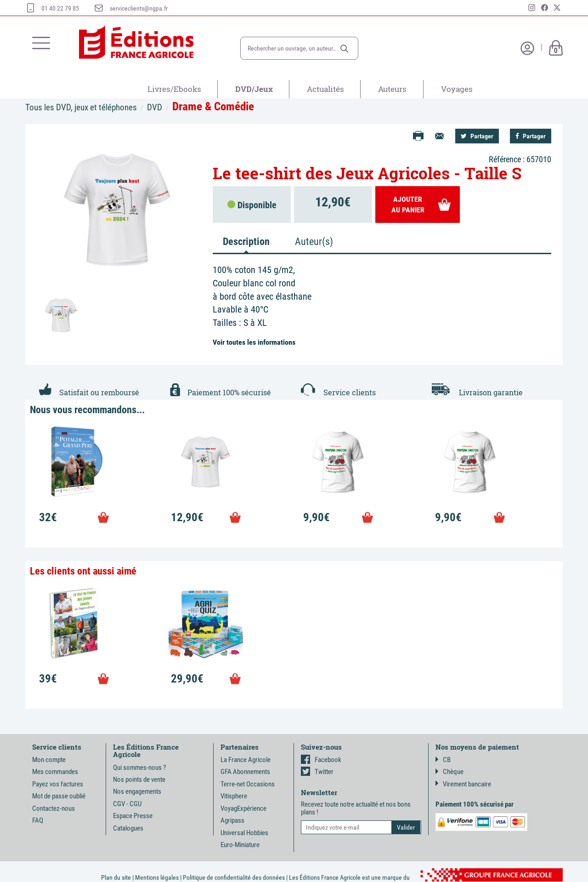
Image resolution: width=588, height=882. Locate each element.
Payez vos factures (58, 784)
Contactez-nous (54, 808)
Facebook (321, 760)
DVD (155, 107)
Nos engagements (137, 791)
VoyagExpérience (243, 808)
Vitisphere (234, 796)
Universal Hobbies (244, 833)
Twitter (317, 772)
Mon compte (49, 760)
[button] (345, 49)
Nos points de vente (139, 780)
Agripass (232, 820)
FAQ (38, 820)
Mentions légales (157, 877)
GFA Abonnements (245, 772)
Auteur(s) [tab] (314, 242)
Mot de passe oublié (59, 796)
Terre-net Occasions (248, 784)
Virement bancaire (463, 784)
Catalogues (128, 828)
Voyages (457, 89)
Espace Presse (133, 816)
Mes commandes (55, 772)
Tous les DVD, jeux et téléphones (81, 107)
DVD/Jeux (254, 89)
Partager (477, 136)
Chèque (449, 772)
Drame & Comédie (213, 106)
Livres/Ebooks (174, 89)
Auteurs (392, 89)
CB (443, 760)
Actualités (325, 89)
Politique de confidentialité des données (234, 877)
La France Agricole (246, 760)
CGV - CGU (127, 804)
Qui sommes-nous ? (139, 768)
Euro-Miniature (240, 845)
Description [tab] (246, 242)
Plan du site (116, 877)
